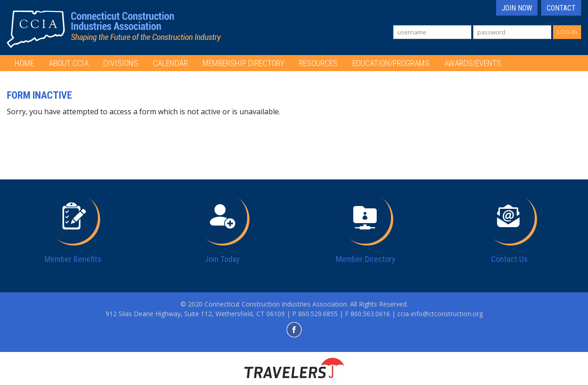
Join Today (222, 259)
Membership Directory (243, 63)
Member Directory (366, 259)
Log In (567, 32)
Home (24, 63)
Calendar (170, 63)
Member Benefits (73, 259)
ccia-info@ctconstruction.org (440, 314)
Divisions (121, 63)
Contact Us (509, 259)
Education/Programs (391, 63)
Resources (318, 63)
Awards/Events (473, 63)
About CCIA (69, 63)
